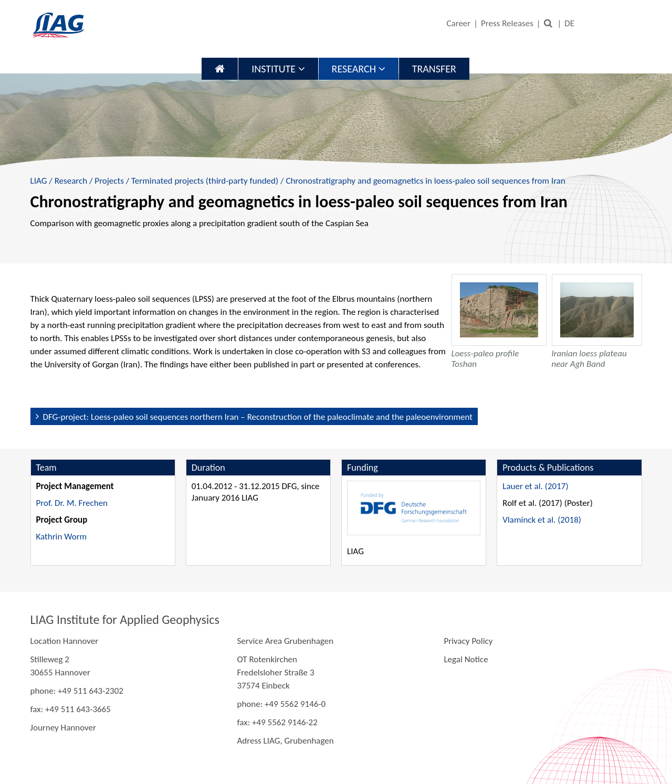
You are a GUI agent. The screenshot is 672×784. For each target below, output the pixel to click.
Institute (278, 69)
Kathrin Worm (62, 537)
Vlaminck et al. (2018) (542, 520)
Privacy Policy (468, 641)
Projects (109, 181)
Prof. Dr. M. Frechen (72, 503)
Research (359, 69)
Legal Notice (466, 659)
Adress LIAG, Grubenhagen (285, 741)
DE (569, 23)
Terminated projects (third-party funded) (205, 181)
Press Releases (507, 23)
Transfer (434, 69)
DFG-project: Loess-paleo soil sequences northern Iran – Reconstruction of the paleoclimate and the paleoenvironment (258, 417)
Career (458, 23)
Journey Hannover (63, 728)
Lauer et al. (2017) (535, 486)
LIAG (39, 181)
